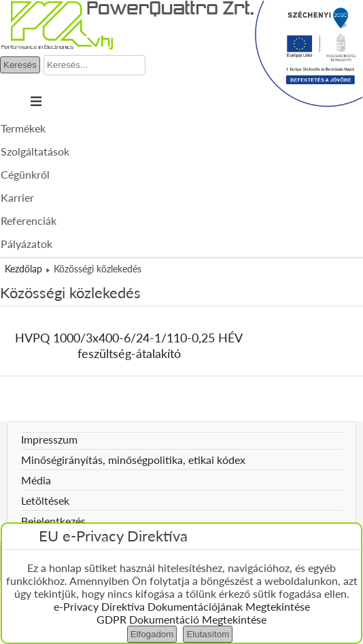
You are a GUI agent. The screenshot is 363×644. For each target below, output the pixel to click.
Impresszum (49, 439)
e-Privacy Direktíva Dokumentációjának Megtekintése (182, 606)
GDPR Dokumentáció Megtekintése (181, 619)
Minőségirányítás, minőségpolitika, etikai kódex (133, 460)
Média (36, 480)
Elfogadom (152, 634)
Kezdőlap (23, 269)
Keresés (20, 65)
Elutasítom (208, 634)
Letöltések (45, 500)
